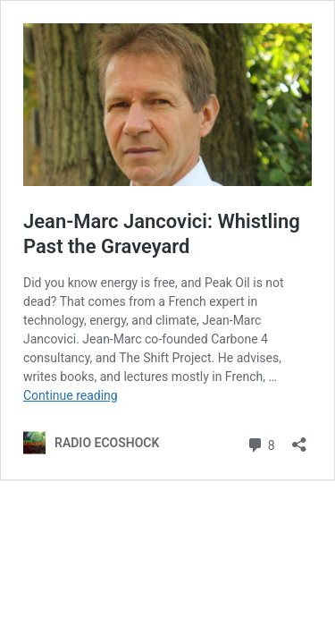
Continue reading (71, 395)
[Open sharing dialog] (299, 439)
